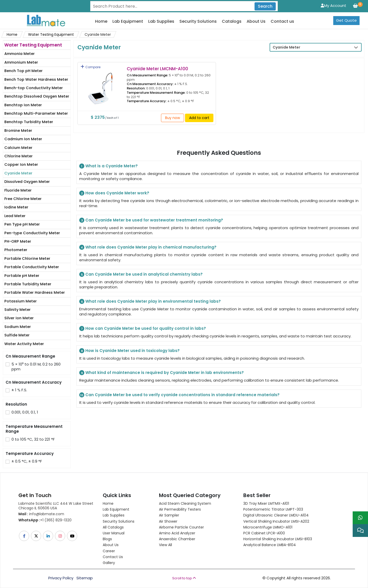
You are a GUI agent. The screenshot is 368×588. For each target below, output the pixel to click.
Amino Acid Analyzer (177, 533)
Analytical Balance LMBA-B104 (270, 545)
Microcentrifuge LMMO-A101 (268, 527)
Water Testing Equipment (51, 34)
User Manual (114, 533)
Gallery (109, 563)
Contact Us (113, 557)
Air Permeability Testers (180, 509)
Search (265, 6)
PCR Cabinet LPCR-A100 (264, 533)
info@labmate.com (41, 514)
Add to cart (199, 118)
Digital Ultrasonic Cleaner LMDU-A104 (276, 515)
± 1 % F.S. (19, 390)
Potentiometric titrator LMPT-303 (273, 509)
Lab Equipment (128, 22)
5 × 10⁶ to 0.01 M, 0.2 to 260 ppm (36, 367)
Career (109, 551)
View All (165, 545)
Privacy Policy (61, 578)
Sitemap (85, 578)
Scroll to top (184, 578)
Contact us (282, 22)
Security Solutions (198, 22)
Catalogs (232, 22)
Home (101, 22)
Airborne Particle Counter (181, 527)
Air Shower (168, 521)
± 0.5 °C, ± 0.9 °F (27, 461)
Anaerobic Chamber (177, 539)
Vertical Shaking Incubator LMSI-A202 (276, 521)
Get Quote (346, 20)
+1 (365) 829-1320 (45, 520)
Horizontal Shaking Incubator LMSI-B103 (278, 539)
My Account (333, 5)
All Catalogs (113, 527)
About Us (256, 22)
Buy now (172, 118)
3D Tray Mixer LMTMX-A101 (266, 503)
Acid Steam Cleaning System (185, 503)
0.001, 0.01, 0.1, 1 (25, 412)
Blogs (107, 539)
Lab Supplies (161, 22)
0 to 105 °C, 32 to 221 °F (33, 439)
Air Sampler (169, 515)
